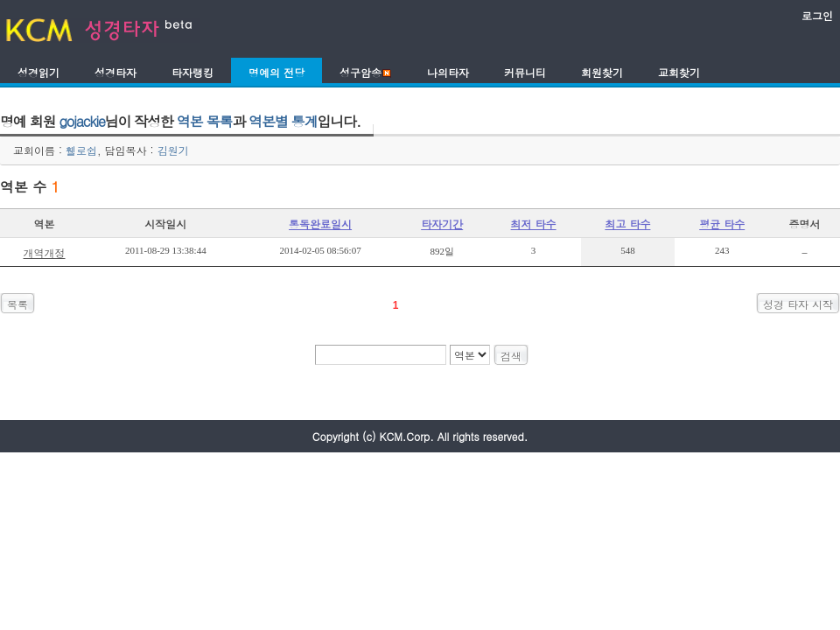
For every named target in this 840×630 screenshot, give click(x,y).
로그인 (817, 15)
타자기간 (442, 224)
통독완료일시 (320, 224)
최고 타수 (627, 224)
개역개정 (45, 252)
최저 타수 (534, 224)
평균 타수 (722, 224)
